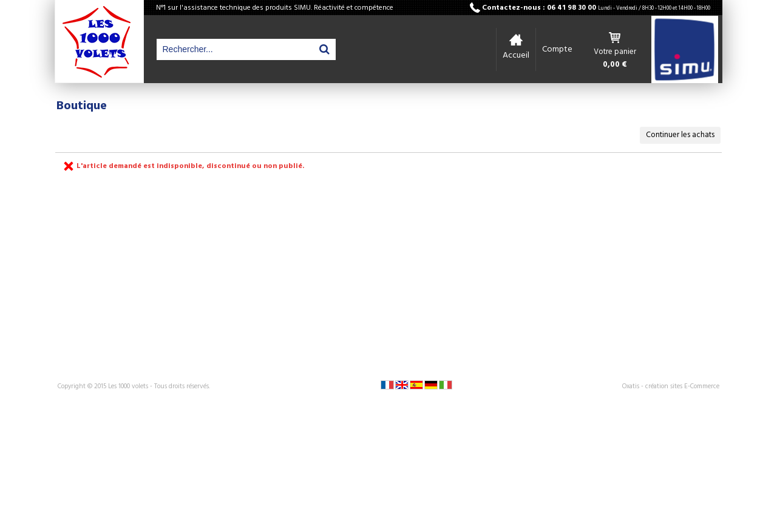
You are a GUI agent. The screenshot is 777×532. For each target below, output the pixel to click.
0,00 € (615, 65)
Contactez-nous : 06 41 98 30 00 (596, 8)
